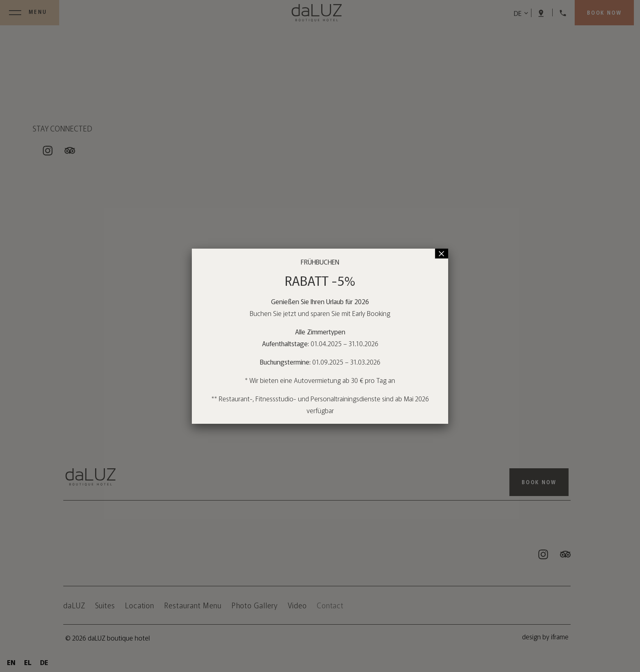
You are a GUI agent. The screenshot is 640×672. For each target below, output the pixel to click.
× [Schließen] (442, 254)
